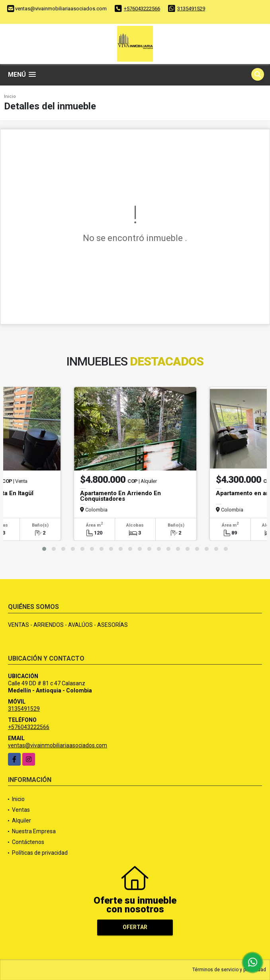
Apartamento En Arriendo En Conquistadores (120, 496)
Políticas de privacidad (40, 853)
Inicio (10, 96)
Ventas (21, 810)
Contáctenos (28, 842)
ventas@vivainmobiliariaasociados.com (58, 745)
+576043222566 (142, 9)
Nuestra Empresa (34, 831)
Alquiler (22, 821)
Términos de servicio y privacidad (229, 970)
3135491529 (191, 9)
